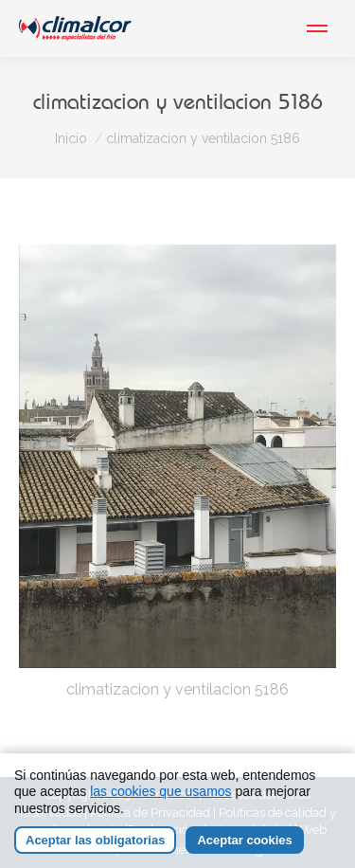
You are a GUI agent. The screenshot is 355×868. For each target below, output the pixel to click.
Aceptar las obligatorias (95, 841)
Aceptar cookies (244, 841)
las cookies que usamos (160, 792)
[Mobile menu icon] (317, 28)
